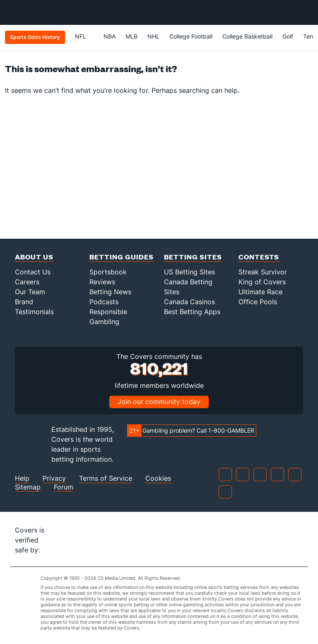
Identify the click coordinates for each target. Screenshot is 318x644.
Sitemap (28, 487)
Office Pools (258, 302)
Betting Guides (122, 257)
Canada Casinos (189, 302)
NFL (84, 36)
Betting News (110, 292)
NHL (153, 36)
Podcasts (104, 302)
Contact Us (33, 272)
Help (22, 478)
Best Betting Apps (192, 312)
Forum (64, 487)
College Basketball (247, 36)
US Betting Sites (189, 272)
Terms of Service (106, 478)
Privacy (54, 478)
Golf (288, 36)
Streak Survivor (263, 272)
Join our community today (159, 402)
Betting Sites (193, 257)
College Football (191, 36)
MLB (131, 36)
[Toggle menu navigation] (307, 12)
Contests (259, 257)
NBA (110, 36)
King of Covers (262, 282)
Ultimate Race (260, 292)
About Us (34, 257)
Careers (27, 282)
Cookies (158, 478)
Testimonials (34, 312)
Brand (24, 302)
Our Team (30, 292)
